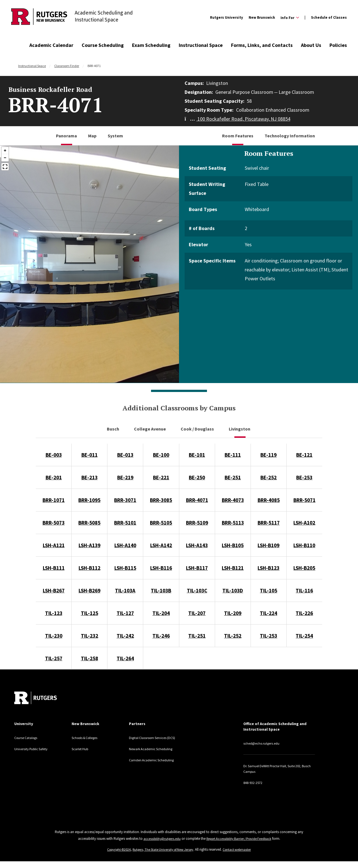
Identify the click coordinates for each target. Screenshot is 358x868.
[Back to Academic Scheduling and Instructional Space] (39, 17)
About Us (311, 45)
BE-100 (161, 455)
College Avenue (150, 429)
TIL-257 (54, 658)
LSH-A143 (197, 545)
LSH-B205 (304, 568)
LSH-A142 (161, 545)
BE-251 (233, 477)
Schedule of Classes (329, 17)
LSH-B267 (54, 590)
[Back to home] (36, 698)
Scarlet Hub (81, 749)
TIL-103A (125, 590)
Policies (338, 45)
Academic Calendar (51, 45)
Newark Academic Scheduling (154, 754)
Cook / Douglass (198, 429)
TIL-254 (304, 636)
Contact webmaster (240, 849)
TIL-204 (161, 613)
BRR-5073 (54, 523)
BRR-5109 (197, 523)
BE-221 (161, 477)
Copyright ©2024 (117, 849)
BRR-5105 (161, 523)
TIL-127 (125, 613)
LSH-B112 (89, 568)
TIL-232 (89, 636)
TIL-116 (304, 590)
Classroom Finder (67, 66)
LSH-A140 (125, 545)
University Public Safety (34, 749)
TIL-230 (54, 636)
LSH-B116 (161, 568)
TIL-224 (268, 613)
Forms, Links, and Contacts (262, 45)
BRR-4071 (197, 500)
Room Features (238, 136)
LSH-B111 (54, 568)
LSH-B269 (89, 590)
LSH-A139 (89, 545)
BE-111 (233, 455)
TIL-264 (125, 658)
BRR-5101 (125, 523)
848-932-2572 (254, 783)
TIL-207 (197, 613)
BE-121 (304, 455)
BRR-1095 (89, 500)
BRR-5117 (269, 523)
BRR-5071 (304, 500)
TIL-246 (161, 636)
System (115, 136)
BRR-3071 (125, 500)
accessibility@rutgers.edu (160, 839)
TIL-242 (125, 636)
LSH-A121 (54, 545)
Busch (113, 429)
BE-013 (125, 455)
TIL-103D (233, 590)
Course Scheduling (103, 45)
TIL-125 (89, 613)
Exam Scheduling (151, 45)
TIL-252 (233, 636)
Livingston (240, 429)
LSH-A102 (304, 523)
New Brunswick (262, 17)
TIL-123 (54, 613)
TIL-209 (233, 613)
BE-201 (54, 477)
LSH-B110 (304, 545)
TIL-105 (268, 590)
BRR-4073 (233, 500)
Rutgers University (227, 17)
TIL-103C (197, 590)
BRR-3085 (161, 500)
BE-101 (197, 455)
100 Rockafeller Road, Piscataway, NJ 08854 (237, 119)
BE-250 (197, 477)
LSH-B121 (233, 568)
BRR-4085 (269, 500)
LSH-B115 (125, 568)
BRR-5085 (89, 523)
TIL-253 (268, 636)
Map (92, 136)
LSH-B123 (268, 568)
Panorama (66, 136)
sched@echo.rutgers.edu (265, 743)
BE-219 (125, 477)
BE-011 (89, 455)
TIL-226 (304, 613)
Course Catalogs (28, 738)
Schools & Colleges (88, 738)
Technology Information (290, 136)
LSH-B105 (233, 545)
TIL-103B (161, 590)
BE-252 (268, 477)
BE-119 (268, 455)
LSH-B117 (197, 568)
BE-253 (304, 477)
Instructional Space (201, 45)
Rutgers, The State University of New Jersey (163, 849)
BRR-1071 (54, 500)
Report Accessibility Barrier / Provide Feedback (239, 839)
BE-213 (89, 477)
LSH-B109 (268, 545)
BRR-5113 (233, 523)
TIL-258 (89, 658)
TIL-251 (197, 636)
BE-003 (54, 455)
